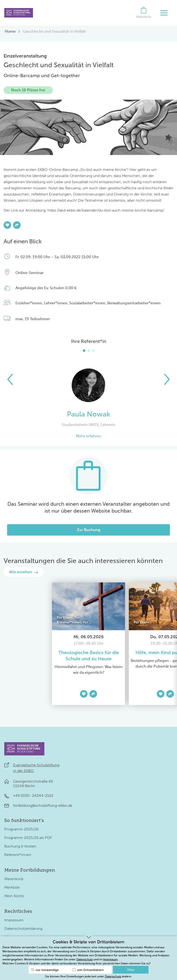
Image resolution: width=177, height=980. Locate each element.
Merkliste (12, 888)
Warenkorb (14, 879)
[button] (10, 379)
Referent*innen (18, 855)
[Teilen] (17, 225)
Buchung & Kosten (20, 847)
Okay (130, 970)
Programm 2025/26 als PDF (28, 838)
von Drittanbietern (88, 970)
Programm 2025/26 (21, 829)
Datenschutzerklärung (23, 929)
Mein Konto (14, 896)
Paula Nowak (89, 415)
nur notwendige (45, 970)
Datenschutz (85, 960)
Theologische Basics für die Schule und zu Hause (89, 656)
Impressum (14, 920)
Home (10, 32)
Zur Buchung (89, 530)
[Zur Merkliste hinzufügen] (7, 225)
